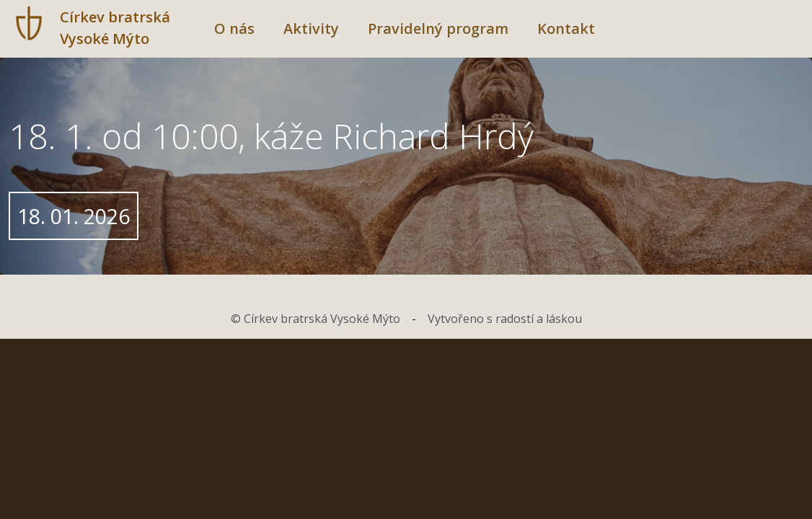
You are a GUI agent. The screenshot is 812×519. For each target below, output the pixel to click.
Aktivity (311, 28)
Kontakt (566, 28)
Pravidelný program (438, 28)
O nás (234, 28)
